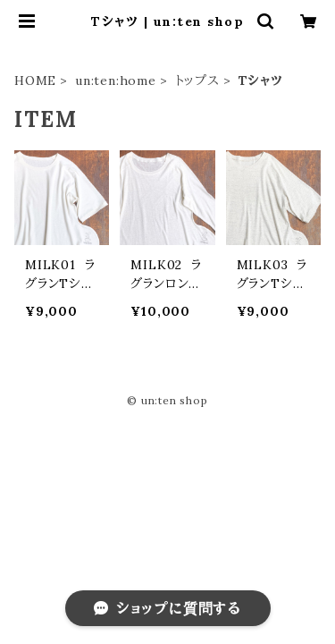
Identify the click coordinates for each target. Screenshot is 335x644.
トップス (197, 80)
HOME (35, 80)
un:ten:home (116, 80)
